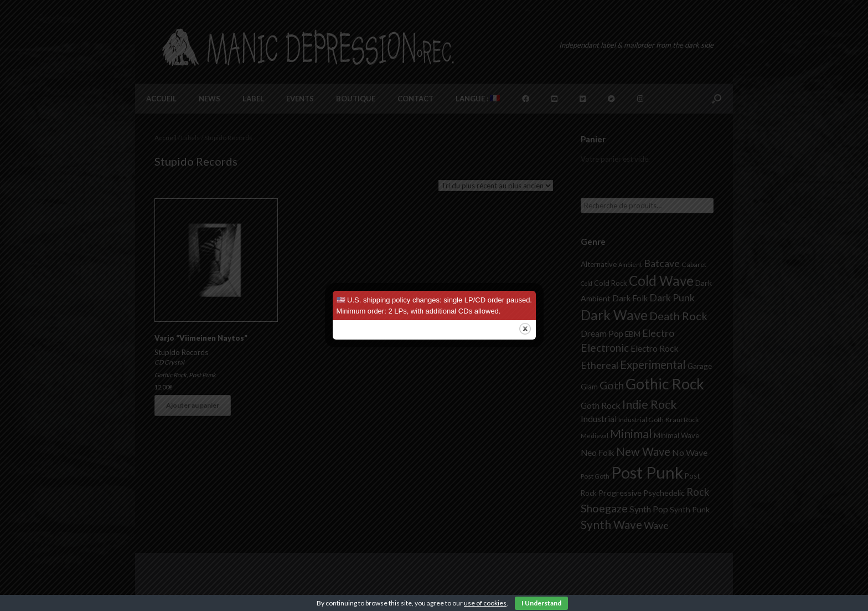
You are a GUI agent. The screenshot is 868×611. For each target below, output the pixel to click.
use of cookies (485, 603)
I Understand (541, 603)
